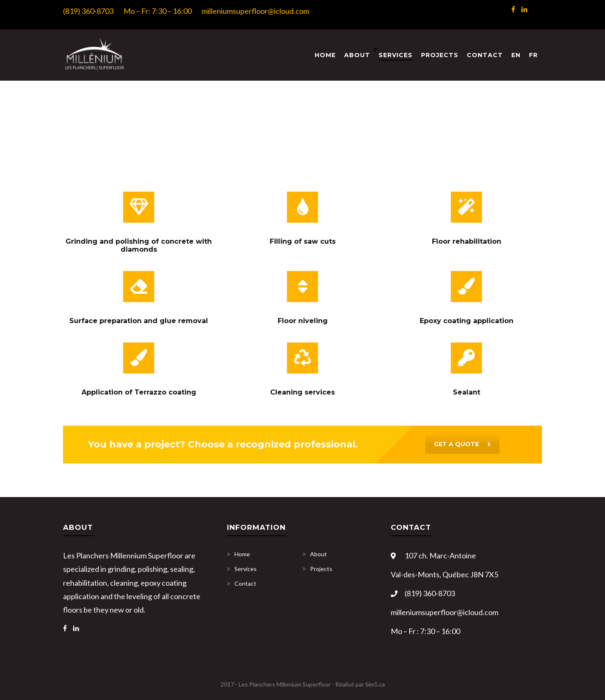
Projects (440, 55)
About (357, 55)
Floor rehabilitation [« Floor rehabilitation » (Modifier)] (467, 241)
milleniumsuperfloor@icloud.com (255, 11)
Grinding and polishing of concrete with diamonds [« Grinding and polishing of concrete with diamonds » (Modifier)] (139, 245)
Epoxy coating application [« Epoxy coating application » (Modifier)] (467, 321)
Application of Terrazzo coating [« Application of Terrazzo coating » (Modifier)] (139, 392)
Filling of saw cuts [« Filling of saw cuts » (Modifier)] (303, 241)
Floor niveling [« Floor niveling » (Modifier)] (303, 321)
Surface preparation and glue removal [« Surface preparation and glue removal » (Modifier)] (139, 321)
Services (396, 55)
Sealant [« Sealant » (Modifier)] (467, 392)
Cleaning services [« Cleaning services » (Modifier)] (302, 392)
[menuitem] (516, 55)
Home (325, 55)
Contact (485, 55)
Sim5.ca (375, 684)
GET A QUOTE (462, 444)
